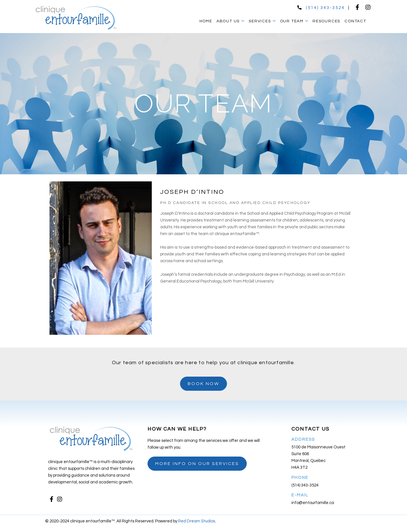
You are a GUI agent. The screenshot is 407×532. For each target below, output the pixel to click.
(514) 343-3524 (325, 8)
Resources (326, 21)
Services (262, 21)
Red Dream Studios (197, 521)
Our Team (294, 21)
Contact (355, 21)
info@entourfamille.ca (313, 503)
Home (206, 21)
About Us (230, 21)
